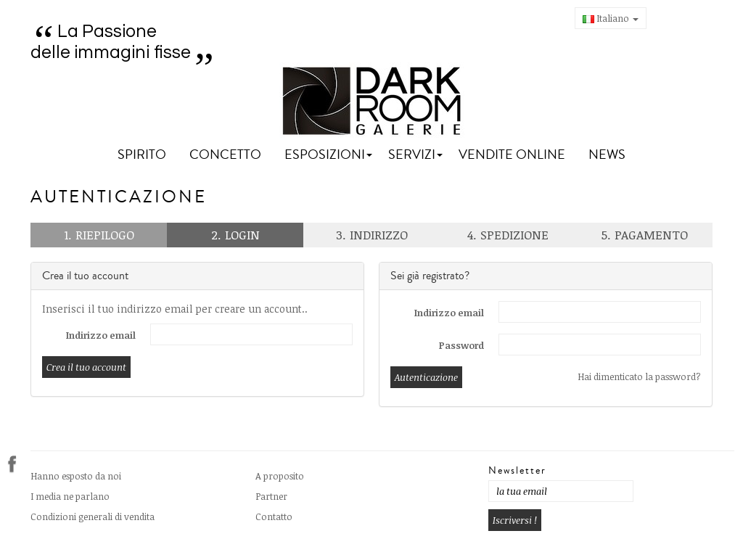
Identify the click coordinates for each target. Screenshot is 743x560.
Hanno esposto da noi (76, 476)
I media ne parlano (70, 496)
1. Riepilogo (99, 235)
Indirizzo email (101, 335)
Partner (271, 496)
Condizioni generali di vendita (93, 516)
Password (461, 345)
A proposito (280, 476)
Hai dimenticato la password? (639, 376)
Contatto (274, 516)
